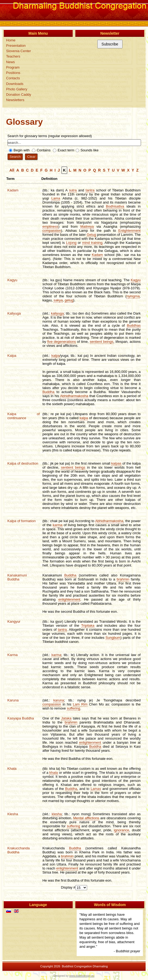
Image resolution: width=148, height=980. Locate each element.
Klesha (13, 814)
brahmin (123, 579)
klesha (57, 814)
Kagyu (12, 280)
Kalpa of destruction (23, 463)
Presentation (16, 46)
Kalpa (12, 356)
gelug (69, 300)
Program (13, 67)
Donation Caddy (19, 95)
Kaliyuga (14, 313)
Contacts (13, 78)
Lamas (96, 789)
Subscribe (110, 44)
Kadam (13, 190)
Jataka (66, 718)
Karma (13, 655)
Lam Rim (80, 704)
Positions (13, 73)
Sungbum (113, 638)
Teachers (13, 56)
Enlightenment (129, 231)
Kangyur (14, 621)
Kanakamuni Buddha (17, 577)
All (12, 170)
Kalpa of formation (22, 521)
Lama (56, 198)
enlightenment (69, 599)
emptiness (50, 227)
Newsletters (15, 100)
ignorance (122, 830)
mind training (93, 243)
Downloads (15, 84)
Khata (12, 769)
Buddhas (134, 325)
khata (54, 773)
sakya (58, 300)
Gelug (91, 235)
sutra (73, 190)
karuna (59, 700)
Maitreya (87, 227)
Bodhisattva (115, 206)
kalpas (116, 463)
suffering (73, 708)
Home (11, 40)
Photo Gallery (17, 89)
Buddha (48, 392)
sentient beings (102, 342)
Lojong (71, 243)
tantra (90, 190)
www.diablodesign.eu (82, 976)
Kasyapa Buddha (21, 718)
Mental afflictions (86, 818)
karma (58, 525)
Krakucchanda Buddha (19, 850)
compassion (52, 231)
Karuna (13, 700)
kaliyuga (57, 313)
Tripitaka (88, 626)
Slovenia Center (19, 51)
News (11, 62)
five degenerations (62, 342)
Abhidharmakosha (74, 396)
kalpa (56, 356)
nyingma (133, 296)
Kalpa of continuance (24, 416)
